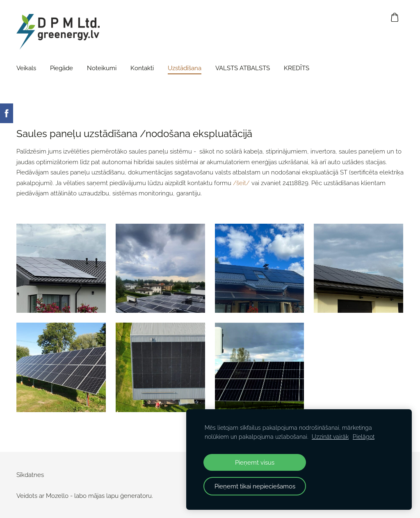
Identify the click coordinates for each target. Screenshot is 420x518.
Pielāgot (364, 437)
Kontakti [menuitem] (142, 68)
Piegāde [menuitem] (62, 68)
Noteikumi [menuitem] (102, 68)
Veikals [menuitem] (26, 68)
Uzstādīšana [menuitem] (185, 68)
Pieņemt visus (255, 462)
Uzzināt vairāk (330, 437)
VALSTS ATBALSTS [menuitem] (243, 68)
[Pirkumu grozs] (395, 17)
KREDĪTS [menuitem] (297, 68)
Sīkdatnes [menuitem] (30, 475)
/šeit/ (241, 183)
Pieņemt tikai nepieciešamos (255, 486)
